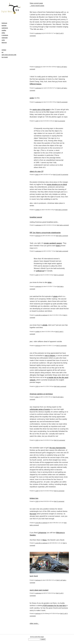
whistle (45, 325)
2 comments (63, 346)
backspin (4, 25)
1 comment (60, 275)
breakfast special (36, 217)
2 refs (60, 332)
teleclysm (4, 43)
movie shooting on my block (57, 184)
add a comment (63, 210)
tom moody (5, 57)
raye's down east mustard (39, 590)
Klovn (45, 540)
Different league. (36, 84)
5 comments (64, 102)
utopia (55, 296)
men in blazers (50, 356)
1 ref (61, 33)
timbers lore (34, 498)
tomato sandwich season (53, 243)
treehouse (38, 67)
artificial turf (40, 271)
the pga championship (57, 448)
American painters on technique (41, 394)
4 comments (64, 175)
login (42, 637)
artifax (37, 175)
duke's (58, 246)
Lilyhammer (42, 533)
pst (2, 52)
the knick (33, 514)
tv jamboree (5, 35)
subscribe (37, 637)
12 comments (61, 440)
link (57, 33)
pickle (32, 98)
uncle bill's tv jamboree (41, 315)
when (50, 282)
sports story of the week (41, 110)
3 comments (61, 121)
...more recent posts (37, 6)
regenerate (5, 38)
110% (37, 121)
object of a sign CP (37, 171)
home (32, 637)
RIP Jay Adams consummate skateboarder (45, 233)
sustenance (38, 33)
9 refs (58, 397)
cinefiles (37, 210)
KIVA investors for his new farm (55, 606)
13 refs (58, 175)
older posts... (34, 623)
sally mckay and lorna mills (9, 55)
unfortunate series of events (40, 409)
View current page (36, 3)
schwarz (4, 50)
